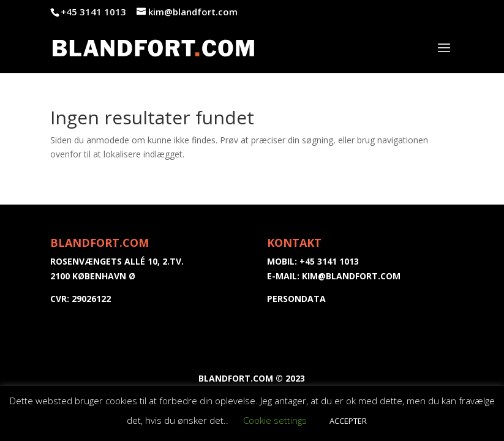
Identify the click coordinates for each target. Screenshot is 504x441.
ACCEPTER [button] (348, 421)
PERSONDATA (296, 299)
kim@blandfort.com (351, 276)
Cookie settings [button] (275, 420)
